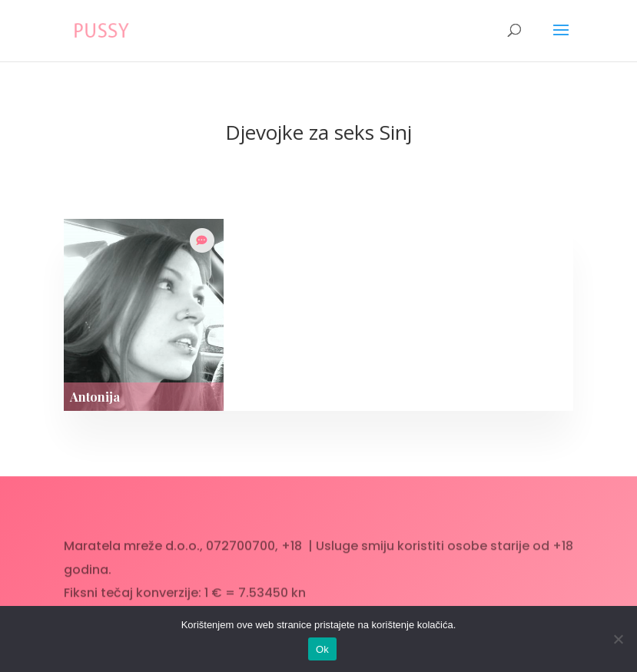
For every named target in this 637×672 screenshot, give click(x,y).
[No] (618, 639)
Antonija (95, 397)
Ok (322, 649)
